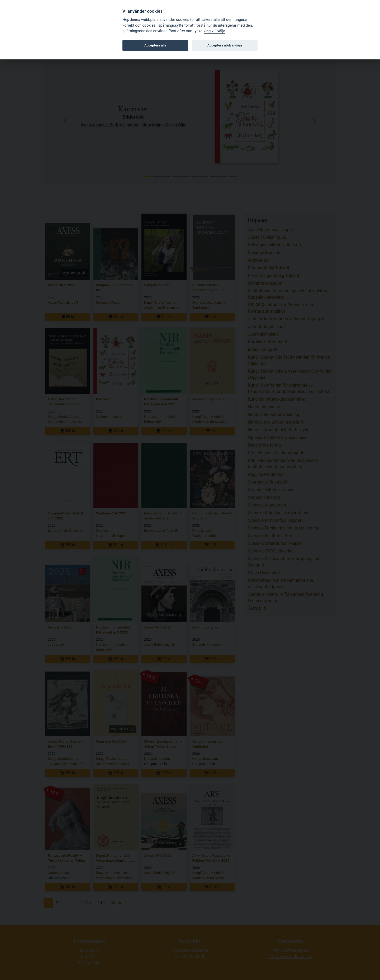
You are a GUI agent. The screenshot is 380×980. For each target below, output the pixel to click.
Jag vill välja (215, 31)
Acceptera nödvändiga (225, 45)
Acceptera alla (155, 45)
